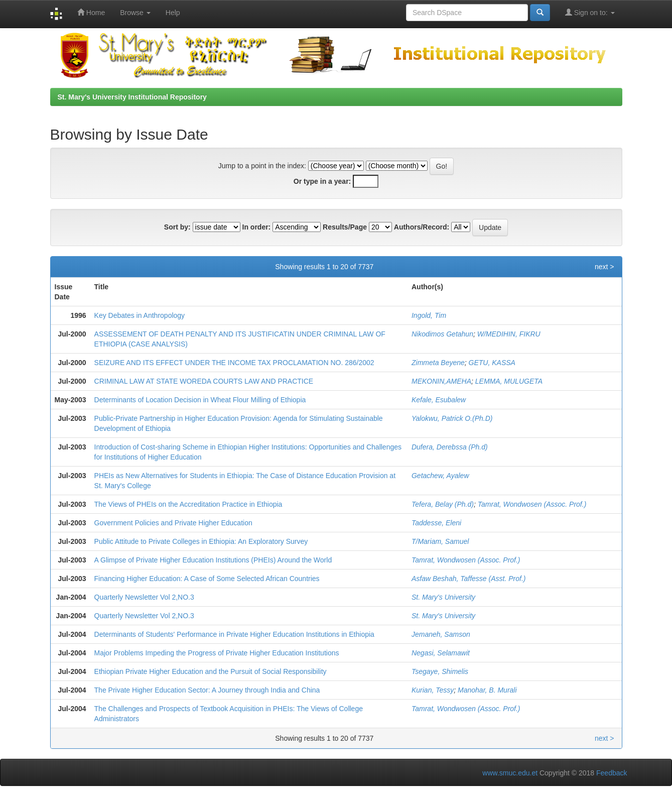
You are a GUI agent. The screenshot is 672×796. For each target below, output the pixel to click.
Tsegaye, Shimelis (440, 671)
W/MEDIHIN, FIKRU (509, 334)
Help (173, 13)
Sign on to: (590, 12)
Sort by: (177, 227)
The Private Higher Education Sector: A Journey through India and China (207, 690)
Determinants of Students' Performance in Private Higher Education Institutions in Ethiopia (234, 634)
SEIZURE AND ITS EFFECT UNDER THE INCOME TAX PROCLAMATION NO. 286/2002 (234, 363)
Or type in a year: (322, 181)
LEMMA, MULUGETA (509, 381)
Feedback (612, 773)
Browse (135, 13)
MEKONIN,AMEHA (441, 381)
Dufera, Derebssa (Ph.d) (450, 447)
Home (91, 12)
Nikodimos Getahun (442, 334)
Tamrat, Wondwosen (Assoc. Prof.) (532, 504)
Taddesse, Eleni (436, 523)
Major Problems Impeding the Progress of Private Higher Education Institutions (217, 653)
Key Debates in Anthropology (140, 315)
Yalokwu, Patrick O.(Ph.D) (452, 418)
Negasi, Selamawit (441, 653)
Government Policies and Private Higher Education (173, 523)
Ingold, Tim (429, 315)
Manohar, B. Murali (487, 690)
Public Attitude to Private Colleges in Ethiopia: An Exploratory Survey (201, 541)
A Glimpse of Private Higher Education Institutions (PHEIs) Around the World (213, 560)
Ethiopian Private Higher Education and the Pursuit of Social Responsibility (211, 671)
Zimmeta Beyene (438, 363)
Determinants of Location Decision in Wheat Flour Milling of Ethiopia (200, 400)
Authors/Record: (422, 227)
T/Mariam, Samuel (440, 541)
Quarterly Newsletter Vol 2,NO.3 (144, 597)
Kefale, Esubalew (439, 400)
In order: (257, 227)
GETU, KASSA (492, 363)
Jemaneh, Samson (441, 634)
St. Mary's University (443, 597)
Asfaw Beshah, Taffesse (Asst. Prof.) (468, 579)
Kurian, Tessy (433, 690)
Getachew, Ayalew (440, 476)
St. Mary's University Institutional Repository (132, 97)
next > (604, 267)
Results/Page (345, 227)
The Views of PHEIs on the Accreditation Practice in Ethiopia (188, 504)
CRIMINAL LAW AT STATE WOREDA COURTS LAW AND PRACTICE (204, 381)
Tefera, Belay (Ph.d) (443, 504)
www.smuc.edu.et (510, 773)
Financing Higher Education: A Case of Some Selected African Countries (207, 579)
